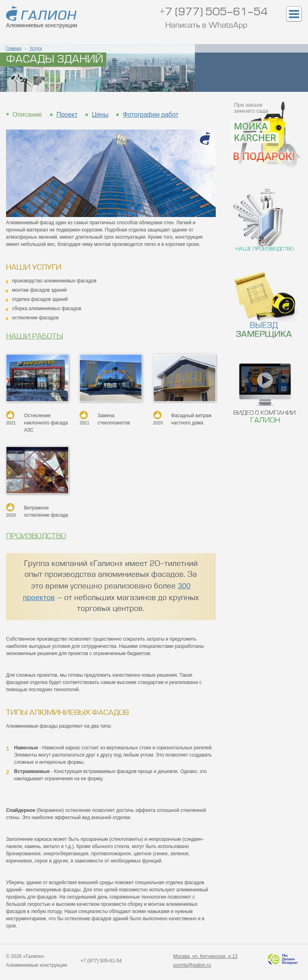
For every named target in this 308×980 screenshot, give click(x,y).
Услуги (36, 48)
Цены (100, 115)
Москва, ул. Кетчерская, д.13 (205, 956)
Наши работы (34, 337)
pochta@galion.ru (192, 965)
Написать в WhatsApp (206, 26)
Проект (67, 115)
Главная (14, 48)
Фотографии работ (151, 115)
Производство (36, 536)
